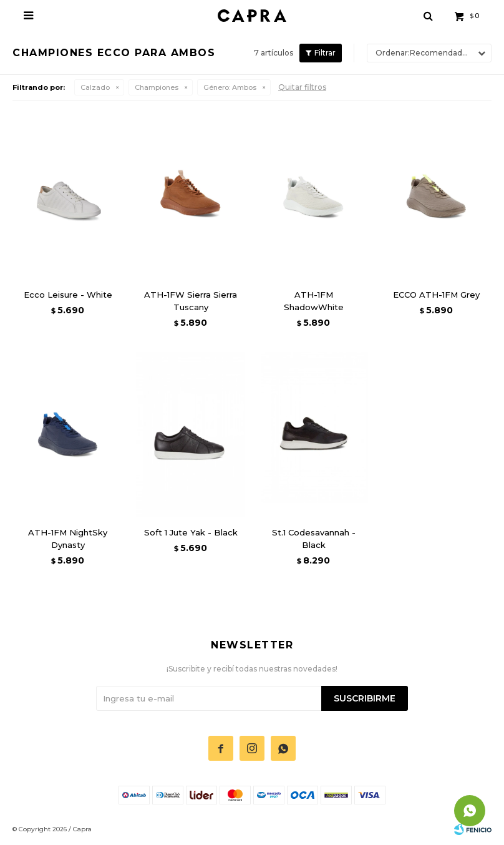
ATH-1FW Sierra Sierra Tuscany (191, 301)
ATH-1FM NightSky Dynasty (68, 539)
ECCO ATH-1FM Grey (436, 295)
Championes (157, 87)
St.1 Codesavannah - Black (314, 539)
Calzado (95, 87)
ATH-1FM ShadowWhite (314, 301)
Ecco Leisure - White (68, 295)
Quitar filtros (302, 87)
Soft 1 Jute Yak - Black (191, 532)
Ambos (230, 87)
